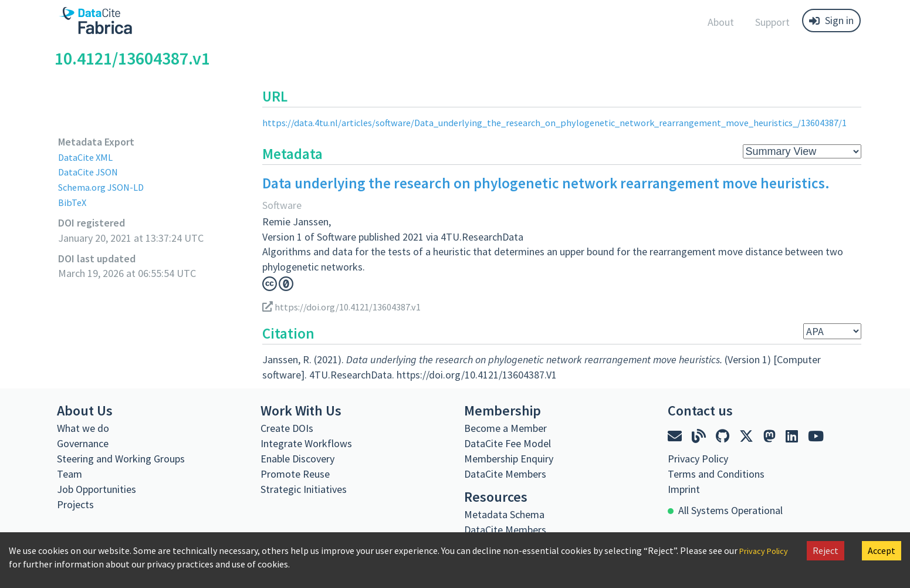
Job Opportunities (97, 489)
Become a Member (505, 428)
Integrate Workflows (306, 443)
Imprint (684, 489)
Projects (75, 504)
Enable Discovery (297, 459)
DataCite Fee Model (508, 443)
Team (70, 474)
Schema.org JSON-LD (105, 187)
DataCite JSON (91, 172)
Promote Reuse (295, 474)
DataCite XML (88, 157)
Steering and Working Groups (121, 459)
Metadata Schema (504, 514)
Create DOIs (287, 428)
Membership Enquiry (509, 459)
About (721, 22)
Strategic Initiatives (304, 489)
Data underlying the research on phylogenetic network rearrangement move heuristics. (546, 183)
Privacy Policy (698, 459)
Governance (83, 443)
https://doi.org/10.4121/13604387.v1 (349, 307)
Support (772, 22)
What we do (83, 428)
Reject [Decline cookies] (826, 550)
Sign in (831, 20)
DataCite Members (505, 474)
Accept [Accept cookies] (882, 550)
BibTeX (73, 202)
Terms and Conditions (716, 474)
